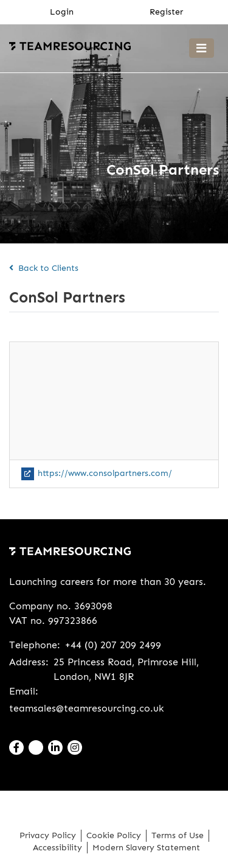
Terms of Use (178, 835)
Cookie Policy (114, 835)
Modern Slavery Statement (146, 848)
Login (62, 12)
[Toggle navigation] (202, 48)
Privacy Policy (48, 835)
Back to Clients (44, 268)
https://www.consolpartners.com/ (97, 473)
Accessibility (57, 848)
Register (166, 12)
